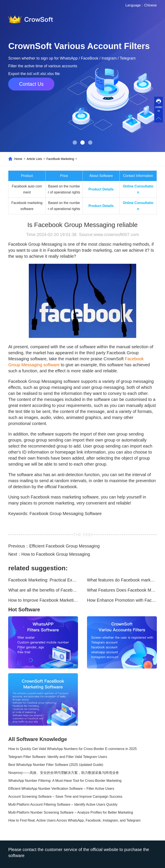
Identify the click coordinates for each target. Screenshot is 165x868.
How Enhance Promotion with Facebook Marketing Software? (122, 600)
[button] (75, 143)
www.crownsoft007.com (116, 235)
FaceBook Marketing (60, 159)
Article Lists (34, 159)
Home (18, 159)
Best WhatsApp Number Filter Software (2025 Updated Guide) (56, 765)
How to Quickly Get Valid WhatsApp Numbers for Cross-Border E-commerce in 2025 (72, 749)
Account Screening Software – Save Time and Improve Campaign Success (65, 797)
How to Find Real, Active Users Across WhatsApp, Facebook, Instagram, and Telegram (74, 820)
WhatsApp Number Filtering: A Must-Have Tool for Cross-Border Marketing (65, 781)
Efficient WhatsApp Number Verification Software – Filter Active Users (61, 789)
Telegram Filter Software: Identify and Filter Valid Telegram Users (58, 757)
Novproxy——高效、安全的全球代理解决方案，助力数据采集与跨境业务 (64, 773)
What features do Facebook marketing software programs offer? (122, 580)
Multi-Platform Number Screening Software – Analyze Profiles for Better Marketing (71, 812)
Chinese (150, 5)
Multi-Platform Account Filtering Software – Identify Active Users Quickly (63, 804)
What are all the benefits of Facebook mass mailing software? (43, 590)
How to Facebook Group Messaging (56, 554)
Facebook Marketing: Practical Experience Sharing (43, 580)
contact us (159, 109)
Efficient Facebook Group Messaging (64, 546)
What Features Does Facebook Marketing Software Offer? (122, 590)
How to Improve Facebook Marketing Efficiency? (43, 600)
